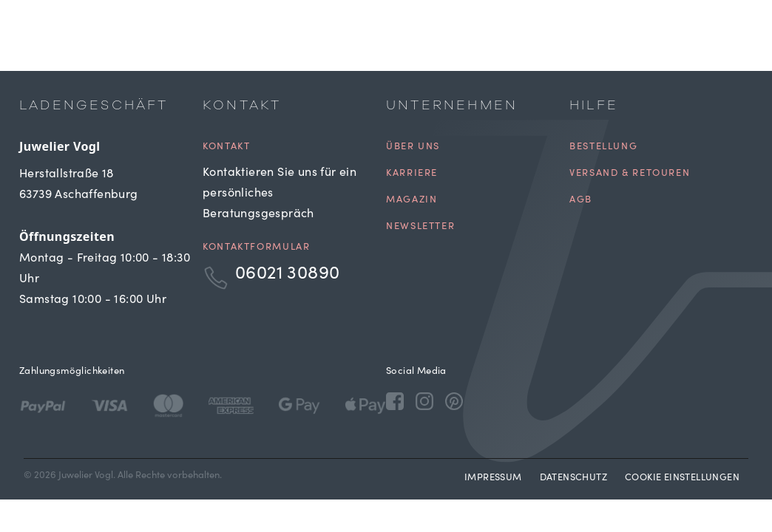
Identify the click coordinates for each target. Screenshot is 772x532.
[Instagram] (424, 400)
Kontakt (226, 147)
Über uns (413, 147)
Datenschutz (573, 478)
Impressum (493, 478)
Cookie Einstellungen (682, 478)
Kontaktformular (256, 248)
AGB (581, 201)
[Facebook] (395, 400)
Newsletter (420, 227)
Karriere (412, 174)
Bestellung (603, 147)
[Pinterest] (454, 400)
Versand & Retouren (630, 174)
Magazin (412, 201)
